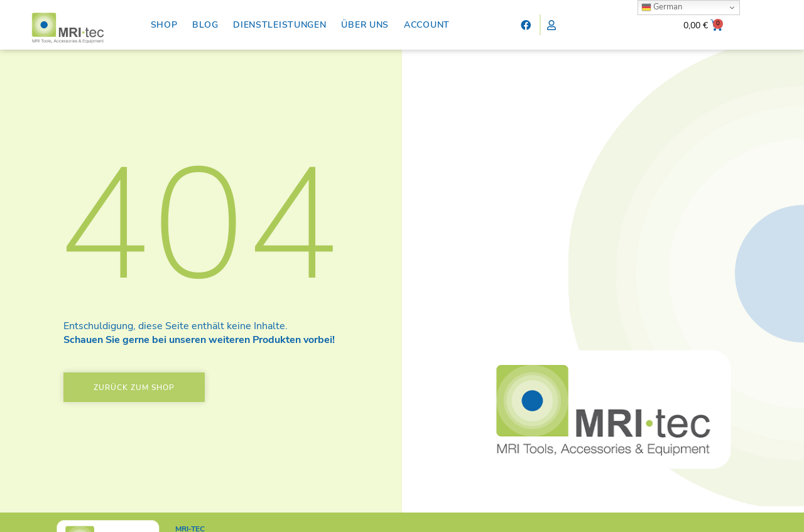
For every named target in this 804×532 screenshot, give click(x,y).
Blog (205, 25)
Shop (164, 25)
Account (427, 25)
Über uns (365, 25)
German (662, 7)
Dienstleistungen (280, 25)
